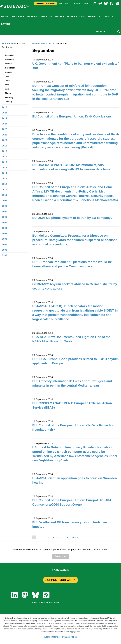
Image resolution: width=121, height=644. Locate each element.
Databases (57, 16)
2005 (4, 222)
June (7, 81)
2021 (4, 135)
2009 (4, 201)
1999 (4, 255)
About (47, 637)
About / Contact (82, 3)
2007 (4, 211)
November (10, 60)
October (9, 64)
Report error (60, 556)
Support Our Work (45, 3)
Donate (108, 16)
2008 (4, 206)
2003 (4, 233)
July (7, 76)
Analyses (18, 16)
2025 (4, 113)
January (9, 102)
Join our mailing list (45, 602)
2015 (4, 168)
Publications (76, 16)
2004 (4, 228)
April (7, 89)
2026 (4, 107)
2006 (4, 217)
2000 (4, 250)
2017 (4, 157)
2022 (4, 129)
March (8, 93)
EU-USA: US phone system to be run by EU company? (72, 218)
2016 (4, 162)
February (9, 97)
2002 (4, 239)
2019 (4, 146)
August (8, 72)
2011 (4, 190)
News (5, 16)
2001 (4, 244)
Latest (6, 24)
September (10, 68)
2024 (4, 118)
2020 (4, 140)
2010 (4, 195)
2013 (4, 179)
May (7, 85)
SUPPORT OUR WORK (61, 580)
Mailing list (65, 3)
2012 (4, 184)
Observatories (37, 16)
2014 (51, 43)
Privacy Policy (70, 637)
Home (36, 43)
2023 (4, 124)
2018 (4, 151)
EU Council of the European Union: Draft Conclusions (72, 116)
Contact (56, 637)
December (10, 55)
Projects (94, 16)
